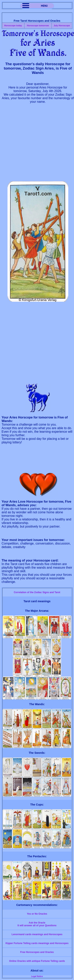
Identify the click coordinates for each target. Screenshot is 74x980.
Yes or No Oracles (37, 914)
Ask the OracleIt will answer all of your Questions (37, 924)
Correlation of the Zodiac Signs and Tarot (37, 592)
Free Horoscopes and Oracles (37, 952)
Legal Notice (37, 976)
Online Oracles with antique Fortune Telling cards (37, 961)
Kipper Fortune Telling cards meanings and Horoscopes (37, 943)
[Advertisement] (37, 144)
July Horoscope (62, 25)
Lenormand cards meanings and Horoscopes (37, 934)
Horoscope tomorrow (38, 25)
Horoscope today (13, 25)
